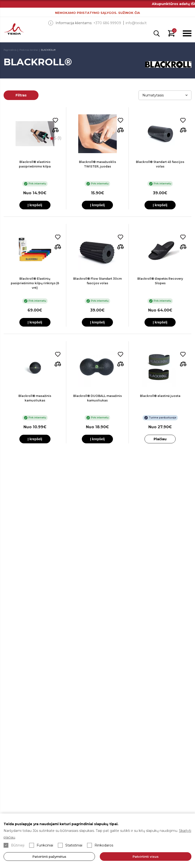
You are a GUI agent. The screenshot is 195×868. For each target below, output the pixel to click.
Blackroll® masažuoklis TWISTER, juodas (97, 164)
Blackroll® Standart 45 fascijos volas (160, 164)
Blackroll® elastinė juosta (160, 396)
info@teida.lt (136, 23)
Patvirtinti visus (146, 857)
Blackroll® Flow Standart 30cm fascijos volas (97, 281)
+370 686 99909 (107, 23)
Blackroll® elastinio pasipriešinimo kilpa (35, 164)
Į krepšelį (35, 205)
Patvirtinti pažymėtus (49, 857)
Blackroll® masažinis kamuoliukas (35, 398)
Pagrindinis (10, 50)
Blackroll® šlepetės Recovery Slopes (160, 281)
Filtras (21, 95)
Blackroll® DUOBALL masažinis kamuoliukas (97, 398)
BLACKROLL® (48, 50)
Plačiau (160, 439)
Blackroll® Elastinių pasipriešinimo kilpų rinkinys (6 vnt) (35, 283)
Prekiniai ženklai (29, 50)
